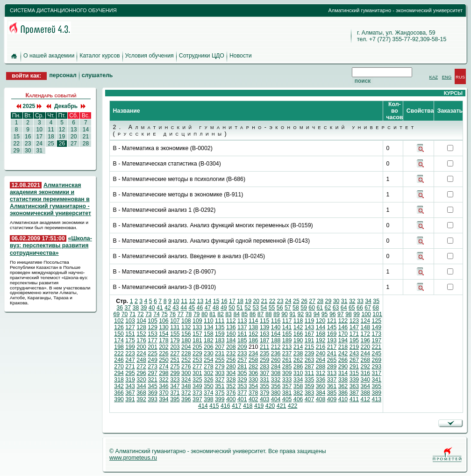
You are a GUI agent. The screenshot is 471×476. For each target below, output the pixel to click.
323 (175, 380)
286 (298, 367)
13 (74, 130)
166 (298, 334)
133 (197, 327)
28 (86, 144)
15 (16, 137)
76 (172, 314)
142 (298, 327)
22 (16, 144)
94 (317, 314)
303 (220, 373)
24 (39, 144)
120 (321, 321)
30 (28, 151)
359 (310, 386)
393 (153, 399)
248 (141, 360)
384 (321, 393)
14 (86, 130)
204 (186, 347)
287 (310, 367)
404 (276, 399)
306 (253, 373)
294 (119, 373)
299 (175, 373)
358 (298, 386)
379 (265, 393)
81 (213, 314)
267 (354, 360)
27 (74, 144)
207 (220, 347)
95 (325, 314)
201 (153, 347)
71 (133, 314)
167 (310, 334)
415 (214, 406)
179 (175, 340)
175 (130, 340)
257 (242, 360)
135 (220, 327)
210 (253, 347)
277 (197, 367)
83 (228, 314)
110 (209, 321)
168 (321, 334)
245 (377, 353)
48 (216, 308)
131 (175, 327)
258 (253, 360)
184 (231, 340)
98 (349, 314)
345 (153, 386)
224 (141, 353)
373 (197, 393)
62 (328, 308)
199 (130, 347)
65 (352, 308)
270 (119, 367)
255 (220, 360)
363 (354, 386)
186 (253, 340)
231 (220, 353)
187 (265, 340)
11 (51, 130)
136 (231, 327)
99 (357, 314)
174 (119, 340)
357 (287, 386)
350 (209, 386)
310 (298, 373)
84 (236, 314)
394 (164, 399)
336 (321, 380)
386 (343, 393)
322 (164, 380)
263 (310, 360)
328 (231, 380)
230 (209, 353)
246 (119, 360)
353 (242, 386)
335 (310, 380)
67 (368, 308)
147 (354, 327)
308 (276, 373)
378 (253, 393)
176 (141, 340)
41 (160, 308)
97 (341, 314)
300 (186, 373)
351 (220, 386)
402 (253, 399)
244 (366, 353)
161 (242, 334)
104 (141, 321)
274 (164, 367)
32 (352, 301)
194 (343, 340)
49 (224, 308)
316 (366, 373)
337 (332, 380)
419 (259, 406)
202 (164, 347)
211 (265, 347)
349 (197, 386)
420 (270, 406)
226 (164, 353)
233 (242, 353)
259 (265, 360)
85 (245, 314)
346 (164, 386)
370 (164, 393)
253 (197, 360)
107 (175, 321)
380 (276, 393)
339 (354, 380)
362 (343, 386)
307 (265, 373)
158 (209, 334)
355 (265, 386)
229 (197, 353)
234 (253, 353)
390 (119, 399)
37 (128, 308)
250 (164, 360)
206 (209, 347)
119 (310, 321)
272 (141, 367)
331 (265, 380)
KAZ (434, 77)
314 (343, 373)
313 (332, 373)
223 (130, 353)
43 (176, 308)
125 (377, 321)
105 (153, 321)
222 (119, 353)
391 (130, 399)
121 (332, 321)
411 (354, 399)
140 (276, 327)
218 (343, 347)
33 (360, 301)
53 (256, 308)
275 (175, 367)
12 (62, 130)
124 (366, 321)
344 (141, 386)
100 (366, 314)
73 (149, 314)
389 (377, 393)
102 (119, 321)
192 (321, 340)
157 (197, 334)
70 (125, 314)
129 (153, 327)
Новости (241, 56)
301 (197, 373)
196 (366, 340)
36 (120, 308)
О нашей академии (49, 56)
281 (242, 367)
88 (269, 314)
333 (287, 380)
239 (310, 353)
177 (153, 340)
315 (354, 373)
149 (377, 327)
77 (181, 314)
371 (175, 393)
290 (343, 367)
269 (377, 360)
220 (366, 347)
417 (237, 406)
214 (298, 347)
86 (253, 314)
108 (186, 321)
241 (332, 353)
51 (240, 308)
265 (332, 360)
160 (231, 334)
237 (287, 353)
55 (272, 308)
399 (220, 399)
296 (141, 373)
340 (366, 380)
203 (175, 347)
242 (343, 353)
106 (164, 321)
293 (377, 367)
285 (287, 367)
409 (332, 399)
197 (377, 340)
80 (205, 314)
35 (376, 301)
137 (242, 327)
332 (276, 380)
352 (231, 386)
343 (130, 386)
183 (220, 340)
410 (343, 399)
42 (168, 308)
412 (366, 399)
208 (231, 347)
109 (197, 321)
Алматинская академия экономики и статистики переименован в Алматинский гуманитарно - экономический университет (50, 199)
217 (332, 347)
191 (310, 340)
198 (119, 347)
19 (62, 137)
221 (377, 347)
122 (343, 321)
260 (276, 360)
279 (220, 367)
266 (343, 360)
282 (253, 367)
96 (333, 314)
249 (153, 360)
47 (208, 308)
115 (265, 321)
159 (220, 334)
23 (28, 144)
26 (62, 144)
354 (253, 386)
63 (336, 308)
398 (209, 399)
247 (130, 360)
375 (220, 393)
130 (164, 327)
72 (141, 314)
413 (377, 399)
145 (332, 327)
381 (287, 393)
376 (231, 393)
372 (186, 393)
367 (130, 393)
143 (310, 327)
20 (74, 137)
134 (209, 327)
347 (175, 386)
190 (298, 340)
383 (310, 393)
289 (332, 367)
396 (186, 399)
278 (209, 367)
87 (261, 314)
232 (231, 353)
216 (321, 347)
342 (119, 386)
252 (186, 360)
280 (231, 367)
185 (242, 340)
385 (332, 393)
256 (231, 360)
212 (276, 347)
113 (242, 321)
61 (320, 308)
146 (343, 327)
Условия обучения (150, 56)
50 (232, 308)
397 (197, 399)
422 (293, 406)
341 (377, 380)
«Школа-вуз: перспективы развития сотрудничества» (51, 245)
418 (248, 406)
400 (231, 399)
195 (354, 340)
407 (310, 399)
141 (287, 327)
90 (285, 314)
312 (321, 373)
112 (231, 321)
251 (175, 360)
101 (377, 314)
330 (253, 380)
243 (354, 353)
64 (344, 308)
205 (197, 347)
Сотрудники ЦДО (202, 56)
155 (175, 334)
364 (366, 386)
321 (153, 380)
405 (287, 399)
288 (321, 367)
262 (298, 360)
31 (39, 151)
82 (221, 314)
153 (153, 334)
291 (354, 367)
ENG (447, 77)
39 (144, 308)
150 (119, 334)
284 (276, 367)
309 (287, 373)
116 (276, 321)
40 (152, 308)
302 (209, 373)
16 (28, 137)
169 (332, 334)
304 (231, 373)
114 (253, 321)
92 (300, 314)
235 (265, 353)
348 (186, 386)
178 (164, 340)
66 (360, 308)
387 (354, 393)
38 (136, 308)
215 (310, 347)
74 (157, 314)
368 (141, 393)
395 (175, 399)
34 (368, 301)
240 (321, 353)
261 (287, 360)
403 (265, 399)
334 (298, 380)
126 (119, 327)
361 (332, 386)
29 (16, 151)
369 (153, 393)
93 (309, 314)
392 (141, 399)
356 (276, 386)
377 (242, 393)
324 (186, 380)
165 (287, 334)
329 (242, 380)
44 (184, 308)
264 (321, 360)
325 (197, 380)
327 (220, 380)
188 (276, 340)
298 (164, 373)
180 (186, 340)
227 (175, 353)
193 (332, 340)
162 (253, 334)
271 (130, 367)
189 (287, 340)
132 (186, 327)
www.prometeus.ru (133, 458)
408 (321, 399)
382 (298, 393)
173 (377, 334)
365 (377, 386)
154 (164, 334)
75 (164, 314)
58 (296, 308)
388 (366, 393)
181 (197, 340)
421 (282, 406)
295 (130, 373)
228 (186, 353)
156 (186, 334)
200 (141, 347)
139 (265, 327)
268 (366, 360)
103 (130, 321)
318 (119, 380)
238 (298, 353)
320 (141, 380)
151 (130, 334)
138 (253, 327)
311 (310, 373)
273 (153, 367)
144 (321, 327)
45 (192, 308)
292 (366, 367)
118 (298, 321)
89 (277, 314)
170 (343, 334)
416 (225, 406)
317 (377, 373)
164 (276, 334)
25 (51, 144)
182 (209, 340)
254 (209, 360)
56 (280, 308)
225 (153, 353)
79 (197, 314)
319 (130, 380)
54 (264, 308)
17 (39, 137)
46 (200, 308)
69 (117, 314)
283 (265, 367)
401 (242, 399)
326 (209, 380)
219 (354, 347)
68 (376, 308)
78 (189, 314)
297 (153, 373)
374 (209, 393)
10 (39, 130)
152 (141, 334)
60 (312, 308)
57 (288, 308)
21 (86, 137)
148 (366, 327)
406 (298, 399)
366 (119, 393)
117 (287, 321)
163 (265, 334)
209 (242, 347)
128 (141, 327)
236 (276, 353)
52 (248, 308)
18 (51, 137)
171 (354, 334)
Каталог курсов (100, 56)
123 (354, 321)
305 (242, 373)
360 (321, 386)
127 (130, 327)
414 (203, 406)
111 (220, 321)
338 (343, 380)
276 (186, 367)
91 (293, 314)
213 (287, 347)
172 (366, 334)
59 (304, 308)
